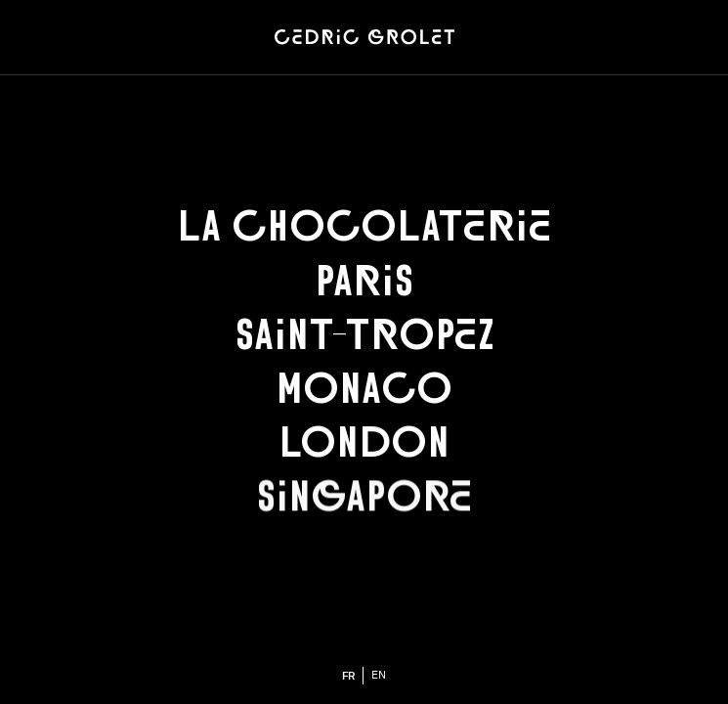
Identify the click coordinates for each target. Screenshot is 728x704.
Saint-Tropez (364, 334)
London (364, 442)
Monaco (364, 388)
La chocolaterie (364, 226)
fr (348, 676)
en (379, 675)
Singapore (364, 497)
